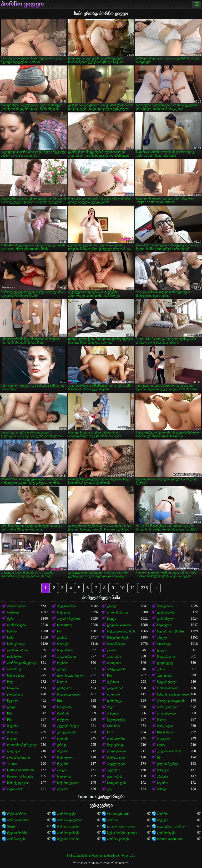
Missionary (65, 625)
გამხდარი (65, 688)
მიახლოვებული (69, 695)
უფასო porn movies (121, 826)
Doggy (112, 619)
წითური (13, 688)
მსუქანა (13, 726)
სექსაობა (64, 612)
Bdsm (11, 713)
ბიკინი (12, 739)
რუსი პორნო (16, 814)
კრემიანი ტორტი (170, 751)
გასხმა (62, 638)
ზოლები (63, 644)
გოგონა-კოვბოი (119, 625)
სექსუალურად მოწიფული (124, 631)
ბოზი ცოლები (167, 707)
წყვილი (13, 701)
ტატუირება (115, 688)
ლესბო (62, 663)
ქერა (11, 619)
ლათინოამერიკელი (22, 745)
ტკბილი (113, 682)
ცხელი (162, 650)
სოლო (62, 682)
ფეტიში (63, 789)
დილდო (113, 695)
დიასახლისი (166, 713)
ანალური (114, 657)
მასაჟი (162, 789)
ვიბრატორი (116, 739)
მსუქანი (63, 751)
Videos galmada (118, 814)
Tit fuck (12, 764)
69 (159, 758)
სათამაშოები (117, 644)
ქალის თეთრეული (71, 676)
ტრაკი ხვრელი (18, 758)
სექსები (163, 820)
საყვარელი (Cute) (170, 631)
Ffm (10, 720)
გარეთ (62, 669)
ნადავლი (164, 625)
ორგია (62, 770)
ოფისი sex (15, 789)
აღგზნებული (66, 657)
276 (144, 588)
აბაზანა (163, 777)
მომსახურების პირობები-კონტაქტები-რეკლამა (101, 856)
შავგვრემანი (66, 606)
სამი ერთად (16, 644)
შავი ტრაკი (115, 745)
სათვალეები (116, 783)
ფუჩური (13, 612)
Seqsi (11, 826)
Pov (110, 676)
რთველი (164, 739)
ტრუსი (112, 650)
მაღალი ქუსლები (20, 777)
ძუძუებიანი (165, 606)
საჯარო (163, 783)
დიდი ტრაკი (116, 751)
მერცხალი (165, 726)
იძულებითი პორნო (171, 826)
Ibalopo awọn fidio (170, 839)
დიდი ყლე (165, 663)
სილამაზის (65, 650)
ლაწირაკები (16, 625)
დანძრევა (114, 701)
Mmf (110, 732)
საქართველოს (68, 783)
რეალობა (64, 707)
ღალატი (13, 751)
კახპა (161, 669)
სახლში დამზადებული (174, 695)
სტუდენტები (116, 720)
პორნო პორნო (18, 820)
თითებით (114, 663)
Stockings (164, 644)
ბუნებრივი (15, 669)
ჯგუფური (114, 770)
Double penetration (20, 770)
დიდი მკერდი (117, 612)
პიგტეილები (116, 764)
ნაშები (12, 631)
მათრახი (64, 713)
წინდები (163, 770)
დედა (11, 707)
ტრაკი (112, 606)
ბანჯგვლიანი (117, 669)
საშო (11, 638)
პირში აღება (16, 606)
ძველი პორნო (18, 833)
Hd (59, 631)
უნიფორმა (115, 777)
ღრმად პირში (17, 650)
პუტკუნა (113, 713)
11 (133, 588)
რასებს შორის (168, 688)
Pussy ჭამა (165, 732)
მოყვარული (166, 657)
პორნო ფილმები (70, 820)
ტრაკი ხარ (15, 695)
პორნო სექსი (67, 814)
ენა (109, 789)
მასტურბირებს (118, 638)
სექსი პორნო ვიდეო (122, 833)
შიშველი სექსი (68, 826)
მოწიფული (65, 758)
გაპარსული (166, 619)
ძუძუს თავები (117, 758)
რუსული (63, 720)
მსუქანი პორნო (68, 839)
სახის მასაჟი (16, 676)
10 (122, 588)
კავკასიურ (165, 676)
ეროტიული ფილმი (171, 701)
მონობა (13, 732)
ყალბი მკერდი (168, 764)
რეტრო (63, 764)
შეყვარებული (167, 682)
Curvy (161, 745)
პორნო (162, 814)
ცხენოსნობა (166, 612)
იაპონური (14, 657)
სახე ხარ (113, 726)
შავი (10, 682)
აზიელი (163, 638)
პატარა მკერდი (69, 619)
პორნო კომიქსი (69, 833)
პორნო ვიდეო (22, 4)
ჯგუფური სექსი (68, 726)
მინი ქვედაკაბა (18, 783)
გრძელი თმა (67, 732)
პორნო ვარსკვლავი (22, 663)
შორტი (162, 720)
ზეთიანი (63, 739)
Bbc (60, 701)
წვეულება (64, 777)
